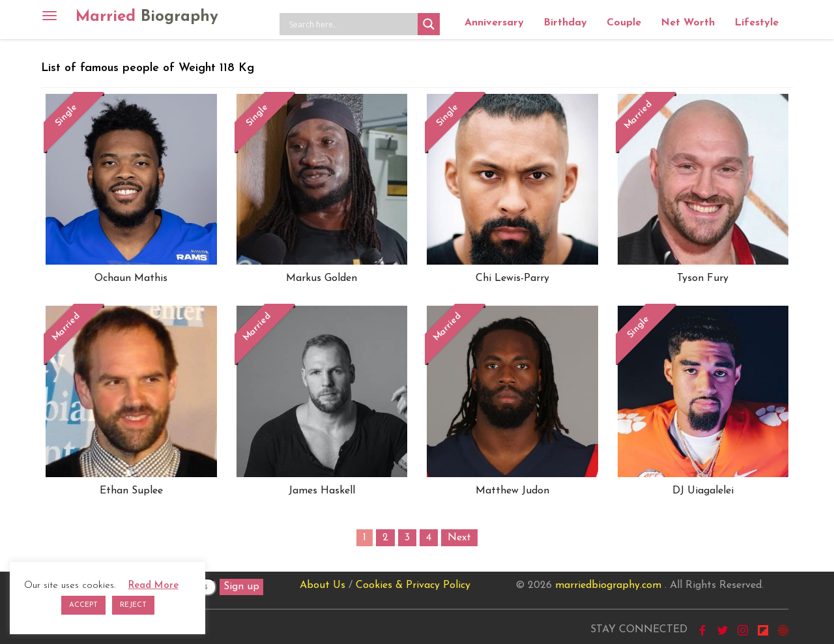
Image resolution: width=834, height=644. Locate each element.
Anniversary (494, 23)
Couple (624, 23)
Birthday (565, 23)
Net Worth (688, 23)
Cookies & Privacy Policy (413, 585)
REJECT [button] (133, 605)
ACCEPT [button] (83, 605)
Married (147, 17)
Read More (153, 586)
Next (459, 538)
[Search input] (352, 24)
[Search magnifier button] (429, 24)
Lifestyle (756, 23)
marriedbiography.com (608, 585)
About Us (323, 585)
